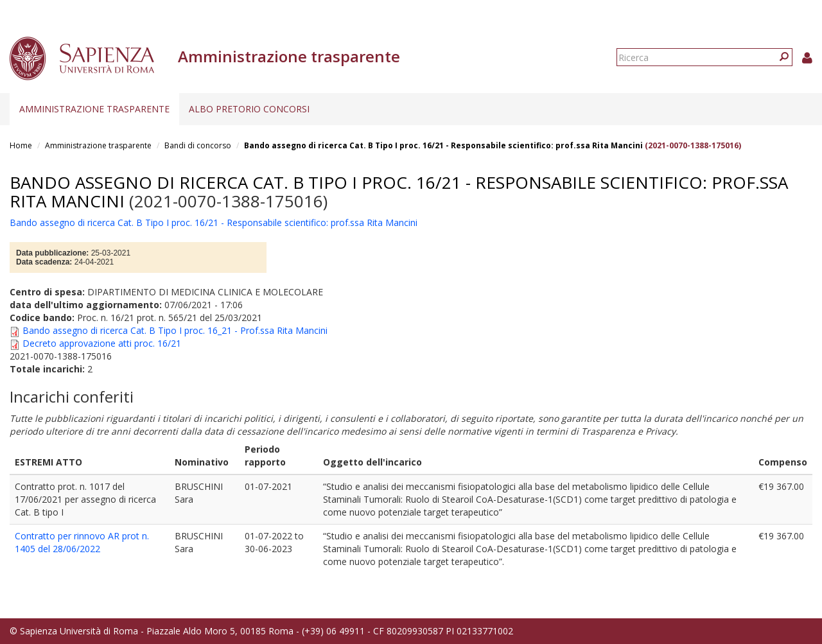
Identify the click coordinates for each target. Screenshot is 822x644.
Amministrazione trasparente (94, 109)
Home (21, 145)
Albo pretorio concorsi (249, 109)
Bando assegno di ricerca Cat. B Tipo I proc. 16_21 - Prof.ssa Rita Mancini (175, 330)
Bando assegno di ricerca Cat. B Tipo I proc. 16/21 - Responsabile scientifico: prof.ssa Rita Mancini (443, 145)
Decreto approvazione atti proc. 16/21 (102, 343)
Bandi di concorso (198, 145)
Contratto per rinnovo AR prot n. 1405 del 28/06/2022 (82, 542)
